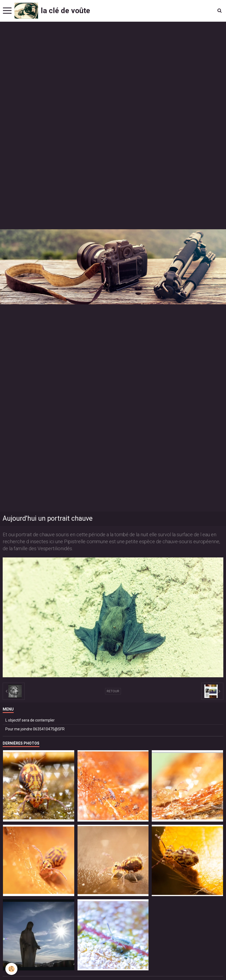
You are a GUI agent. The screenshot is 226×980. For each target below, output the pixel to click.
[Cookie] (11, 969)
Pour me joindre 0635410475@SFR (35, 729)
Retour (113, 691)
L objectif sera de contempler (30, 720)
